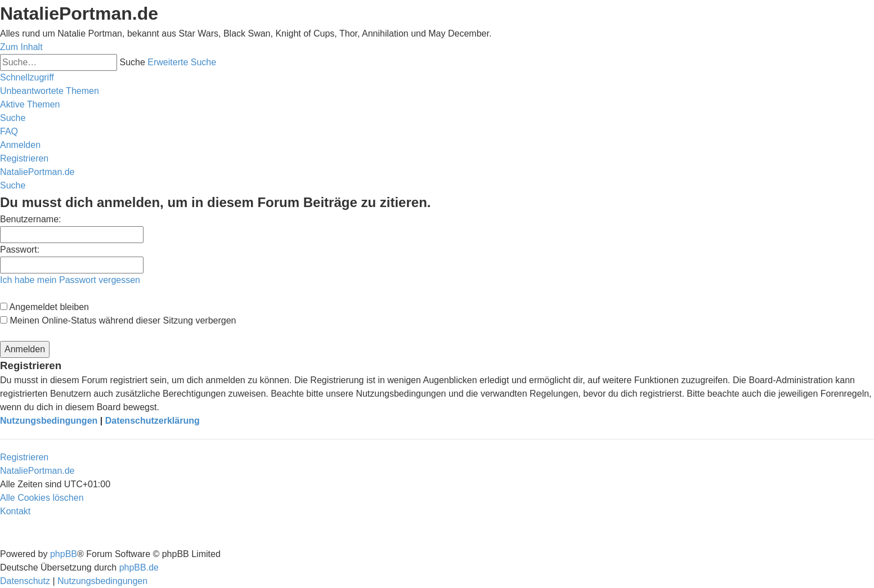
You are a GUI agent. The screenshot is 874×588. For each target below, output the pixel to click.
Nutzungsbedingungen (49, 421)
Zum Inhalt (21, 47)
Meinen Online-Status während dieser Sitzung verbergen (118, 320)
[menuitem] (50, 91)
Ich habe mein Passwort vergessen (70, 280)
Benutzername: (31, 219)
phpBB (64, 554)
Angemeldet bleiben (44, 307)
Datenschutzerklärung (153, 421)
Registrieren (24, 457)
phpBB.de (139, 567)
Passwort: (20, 250)
